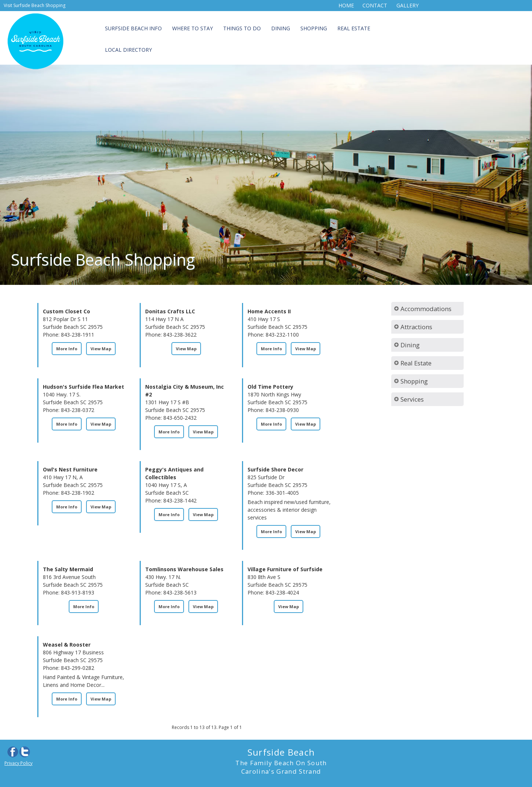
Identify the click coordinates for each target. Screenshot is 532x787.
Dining (281, 28)
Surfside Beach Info (133, 28)
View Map (101, 349)
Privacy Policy (18, 763)
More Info (67, 349)
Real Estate (354, 28)
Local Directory (128, 50)
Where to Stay (192, 28)
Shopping (314, 28)
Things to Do (242, 28)
